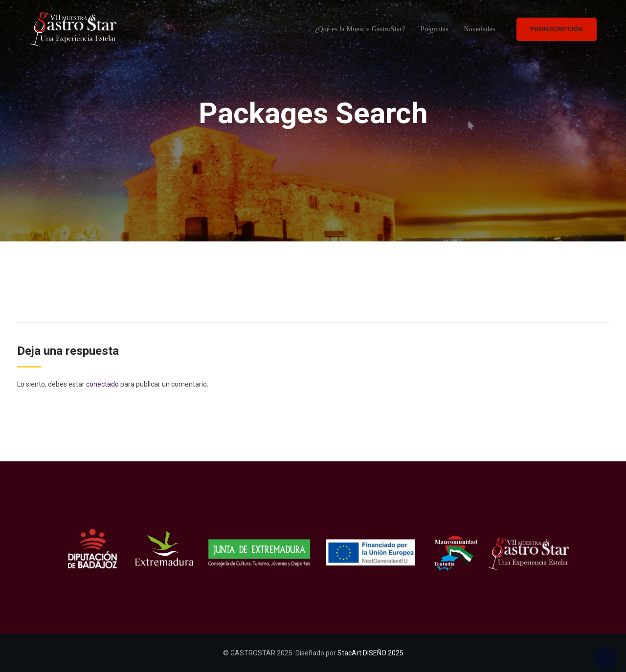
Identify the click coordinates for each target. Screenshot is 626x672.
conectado (102, 384)
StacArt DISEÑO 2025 (370, 653)
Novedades (479, 29)
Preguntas (435, 29)
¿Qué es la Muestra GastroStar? (360, 29)
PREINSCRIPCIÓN (557, 29)
